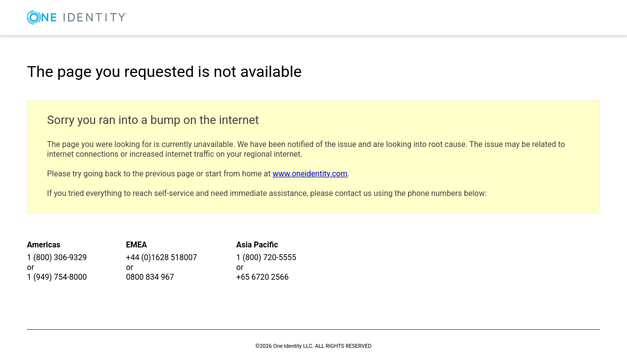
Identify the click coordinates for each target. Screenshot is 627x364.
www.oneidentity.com (310, 174)
